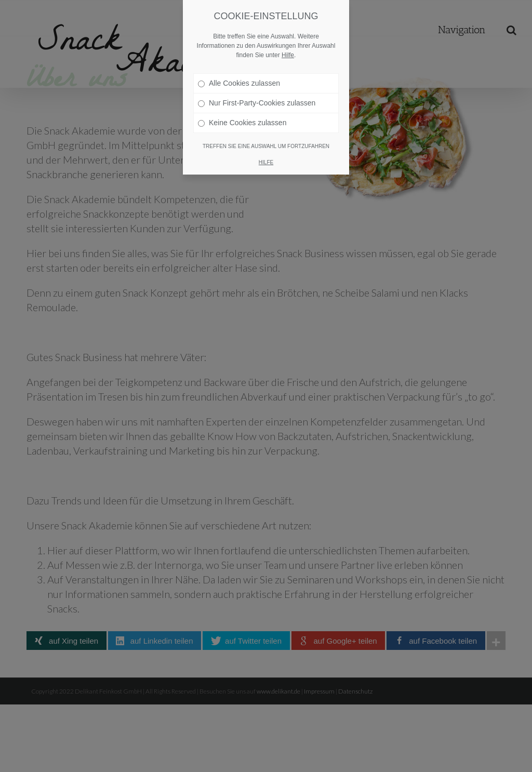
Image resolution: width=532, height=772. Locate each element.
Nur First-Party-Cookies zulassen (257, 103)
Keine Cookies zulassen (242, 123)
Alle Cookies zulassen (239, 83)
